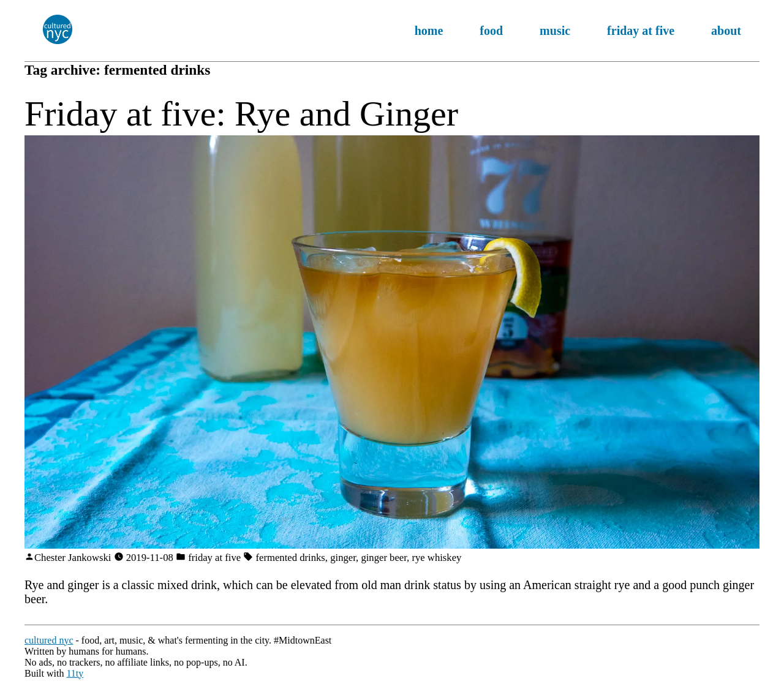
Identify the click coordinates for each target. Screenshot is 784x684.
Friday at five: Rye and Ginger (241, 114)
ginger (343, 558)
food (491, 31)
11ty (75, 673)
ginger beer (384, 558)
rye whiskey (436, 558)
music (555, 31)
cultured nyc (49, 640)
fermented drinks (291, 558)
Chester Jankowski (73, 558)
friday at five (641, 31)
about (726, 31)
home (429, 31)
